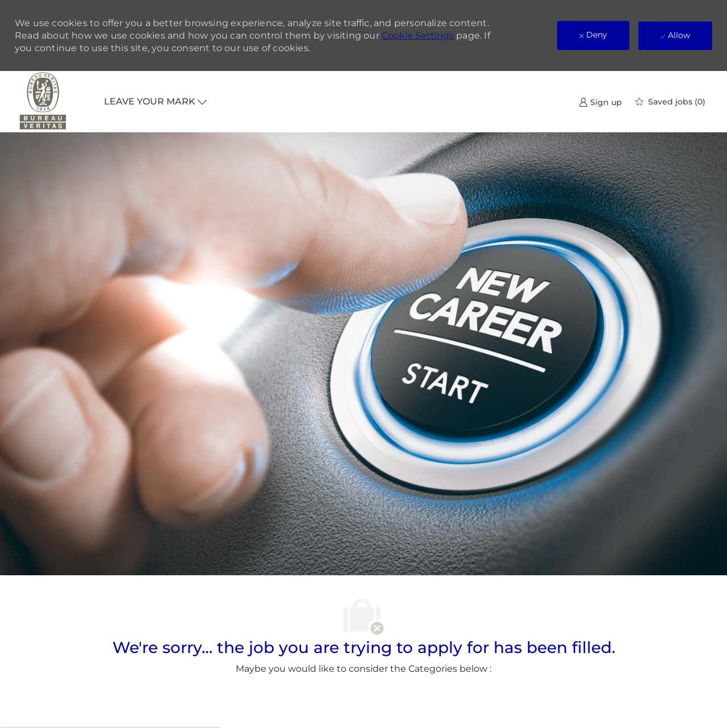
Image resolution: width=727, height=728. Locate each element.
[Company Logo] (43, 102)
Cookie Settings (418, 35)
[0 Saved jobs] (670, 102)
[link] (600, 102)
